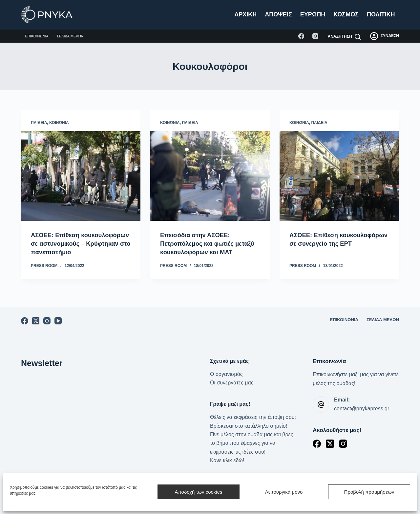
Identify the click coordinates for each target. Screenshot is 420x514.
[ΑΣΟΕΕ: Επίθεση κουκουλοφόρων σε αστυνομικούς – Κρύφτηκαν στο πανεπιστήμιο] (81, 176)
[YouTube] (58, 321)
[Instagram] (315, 36)
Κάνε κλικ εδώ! (227, 460)
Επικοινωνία (37, 36)
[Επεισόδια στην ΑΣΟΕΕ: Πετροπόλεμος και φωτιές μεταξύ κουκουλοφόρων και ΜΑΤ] (210, 176)
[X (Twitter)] (36, 321)
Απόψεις (278, 14)
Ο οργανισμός (226, 374)
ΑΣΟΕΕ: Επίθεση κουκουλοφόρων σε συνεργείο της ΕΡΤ (337, 243)
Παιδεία (39, 123)
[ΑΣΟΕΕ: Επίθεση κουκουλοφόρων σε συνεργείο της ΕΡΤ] (339, 176)
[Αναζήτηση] (344, 37)
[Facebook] (301, 36)
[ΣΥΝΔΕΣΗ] (385, 36)
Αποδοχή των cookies (198, 492)
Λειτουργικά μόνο (284, 492)
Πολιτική (381, 14)
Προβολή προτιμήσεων (369, 492)
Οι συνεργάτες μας (232, 383)
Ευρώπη (313, 14)
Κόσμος (346, 14)
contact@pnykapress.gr (362, 409)
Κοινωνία (59, 123)
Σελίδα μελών (70, 36)
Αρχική (245, 14)
